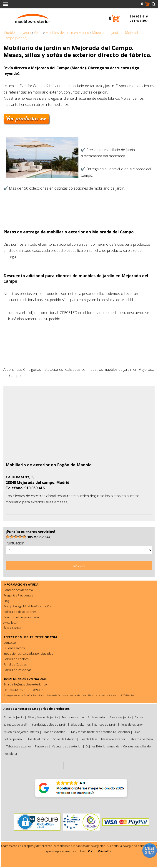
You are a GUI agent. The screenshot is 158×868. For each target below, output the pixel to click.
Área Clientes (12, 628)
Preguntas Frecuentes (18, 595)
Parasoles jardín (120, 717)
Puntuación (15, 543)
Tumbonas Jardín (73, 717)
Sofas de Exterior (64, 739)
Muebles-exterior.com (30, 679)
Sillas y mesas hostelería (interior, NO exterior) (99, 732)
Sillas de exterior (54, 732)
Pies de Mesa (88, 739)
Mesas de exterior (113, 739)
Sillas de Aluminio (37, 739)
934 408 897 (139, 21)
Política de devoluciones (20, 612)
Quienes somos (14, 648)
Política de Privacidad (18, 670)
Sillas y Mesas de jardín (43, 717)
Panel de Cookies (15, 664)
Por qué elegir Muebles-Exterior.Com (28, 606)
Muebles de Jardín (17, 33)
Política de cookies (16, 659)
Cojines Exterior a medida (102, 746)
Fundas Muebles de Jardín (49, 725)
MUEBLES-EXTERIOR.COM (38, 637)
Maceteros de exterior (67, 746)
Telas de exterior (132, 725)
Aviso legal (10, 623)
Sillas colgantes (80, 725)
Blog (6, 601)
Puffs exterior (97, 717)
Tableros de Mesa (141, 739)
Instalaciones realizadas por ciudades (28, 653)
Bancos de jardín (105, 725)
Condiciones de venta (18, 590)
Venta (38, 33)
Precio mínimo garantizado (21, 617)
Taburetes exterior (19, 746)
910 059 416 (139, 16)
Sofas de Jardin (14, 717)
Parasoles (41, 746)
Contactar (10, 643)
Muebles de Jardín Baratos (21, 732)
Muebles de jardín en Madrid (67, 33)
